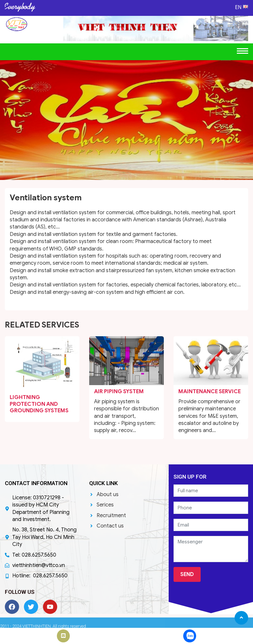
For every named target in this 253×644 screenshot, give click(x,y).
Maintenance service (210, 391)
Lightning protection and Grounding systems (39, 404)
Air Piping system (119, 391)
